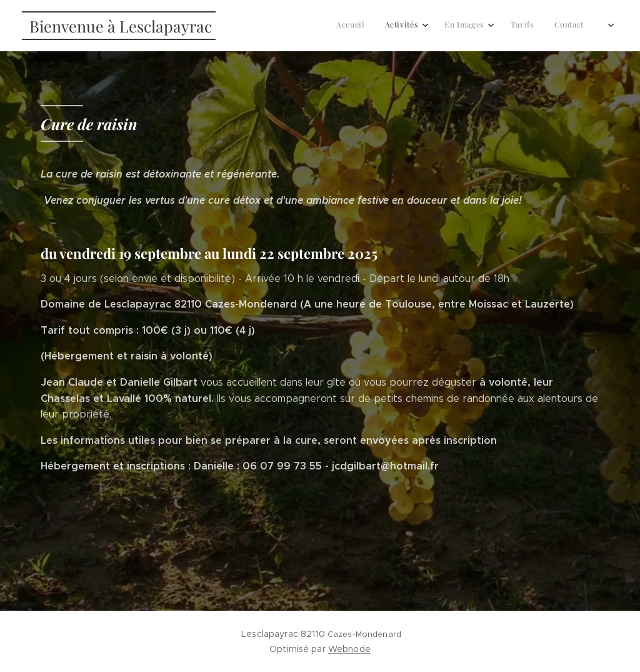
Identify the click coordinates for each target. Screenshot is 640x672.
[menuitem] (489, 26)
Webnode (349, 649)
